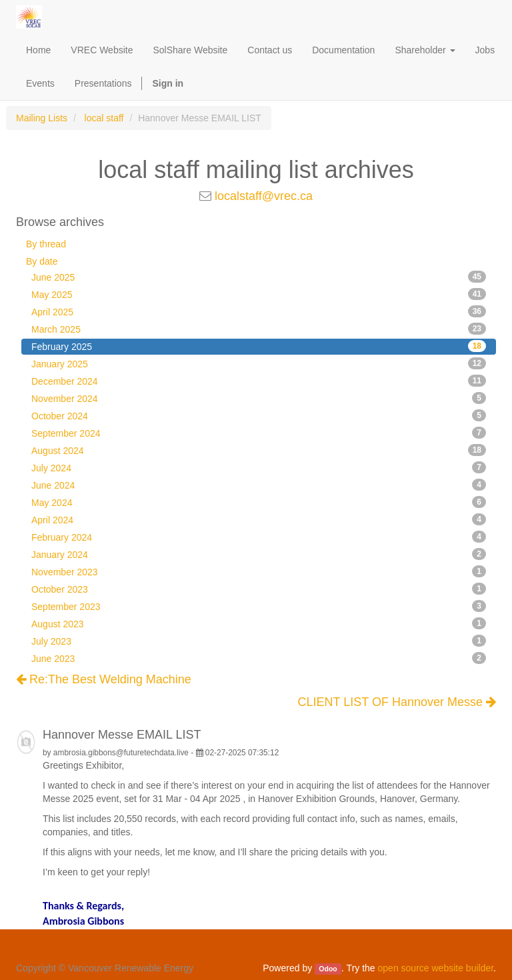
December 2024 (259, 381)
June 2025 (259, 277)
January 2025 (259, 363)
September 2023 (259, 606)
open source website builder (436, 968)
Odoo (328, 969)
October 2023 (259, 589)
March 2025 (259, 329)
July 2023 (259, 641)
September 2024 (259, 433)
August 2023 (259, 623)
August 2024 (259, 450)
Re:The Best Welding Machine (104, 679)
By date (42, 261)
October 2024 (259, 415)
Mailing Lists (42, 118)
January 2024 (259, 554)
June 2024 (259, 485)
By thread (46, 244)
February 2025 (259, 346)
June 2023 (259, 658)
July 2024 (259, 467)
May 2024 (259, 502)
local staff (104, 118)
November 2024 (259, 398)
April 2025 (259, 311)
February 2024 (259, 537)
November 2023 (259, 571)
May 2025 (259, 294)
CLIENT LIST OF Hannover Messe (397, 702)
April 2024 (259, 519)
